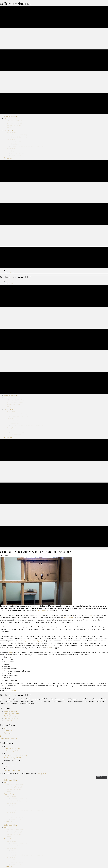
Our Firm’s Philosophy (12, 805)
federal (90, 704)
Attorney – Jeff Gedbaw (12, 803)
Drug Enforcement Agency (32, 730)
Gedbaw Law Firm (10, 800)
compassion (69, 707)
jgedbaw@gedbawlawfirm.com (15, 860)
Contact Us (8, 810)
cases (49, 737)
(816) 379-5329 (9, 317)
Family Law (8, 822)
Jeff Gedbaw (42, 700)
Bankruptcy (8, 817)
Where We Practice (11, 807)
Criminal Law (12, 780)
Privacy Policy (42, 863)
